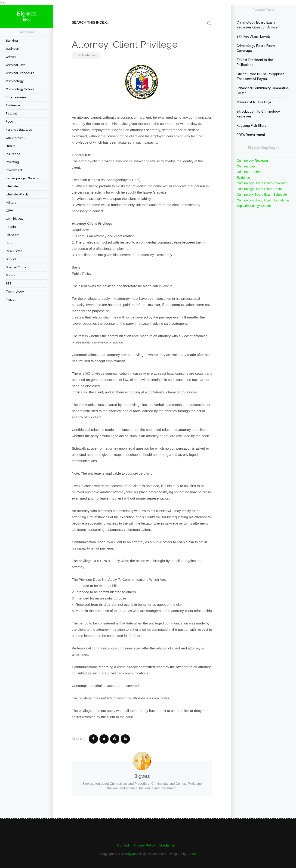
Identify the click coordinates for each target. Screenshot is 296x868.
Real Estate (14, 251)
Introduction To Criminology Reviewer (258, 114)
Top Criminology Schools (254, 206)
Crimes (11, 57)
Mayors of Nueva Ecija (254, 102)
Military (11, 202)
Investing (12, 162)
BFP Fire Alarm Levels (254, 37)
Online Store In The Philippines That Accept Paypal (261, 76)
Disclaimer (167, 845)
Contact (123, 845)
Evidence (13, 105)
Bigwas (131, 854)
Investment (14, 170)
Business (12, 49)
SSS (9, 283)
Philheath (13, 235)
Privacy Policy (144, 845)
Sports (10, 275)
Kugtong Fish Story (251, 126)
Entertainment (16, 97)
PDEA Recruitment (251, 135)
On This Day (15, 219)
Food (9, 122)
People (11, 227)
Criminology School (20, 89)
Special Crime (16, 267)
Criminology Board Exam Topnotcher (263, 200)
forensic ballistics (19, 130)
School (11, 259)
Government (15, 138)
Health (11, 146)
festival (11, 113)
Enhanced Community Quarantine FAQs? (263, 91)
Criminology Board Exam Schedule (262, 195)
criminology (15, 81)
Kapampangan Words (22, 178)
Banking (12, 41)
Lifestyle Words (17, 194)
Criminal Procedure (20, 73)
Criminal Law (15, 65)
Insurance (13, 154)
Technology (15, 292)
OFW (9, 211)
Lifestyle (12, 186)
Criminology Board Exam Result (259, 189)
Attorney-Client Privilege (125, 44)
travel (11, 300)
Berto (192, 854)
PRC (9, 243)
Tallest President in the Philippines (255, 62)
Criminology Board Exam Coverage (256, 48)
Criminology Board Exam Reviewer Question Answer (258, 25)
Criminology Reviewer (252, 161)
